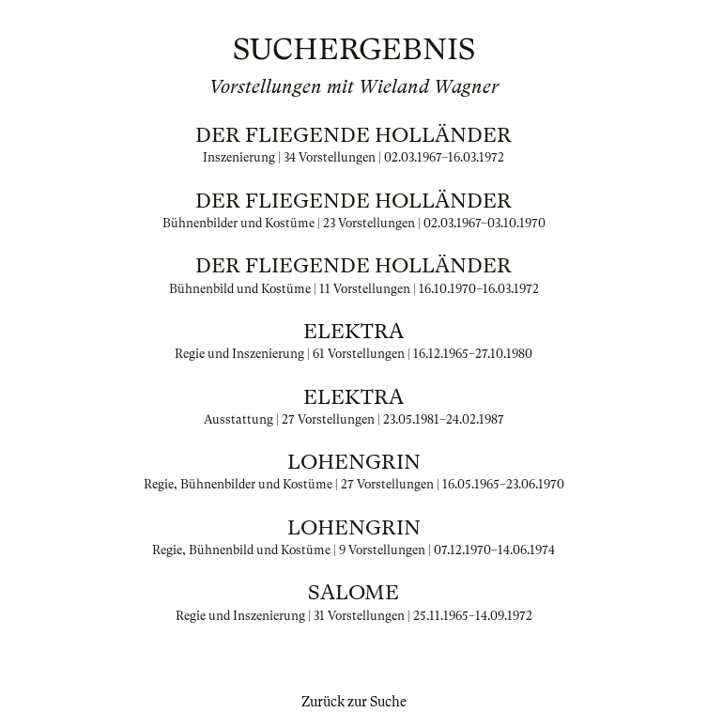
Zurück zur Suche (354, 702)
